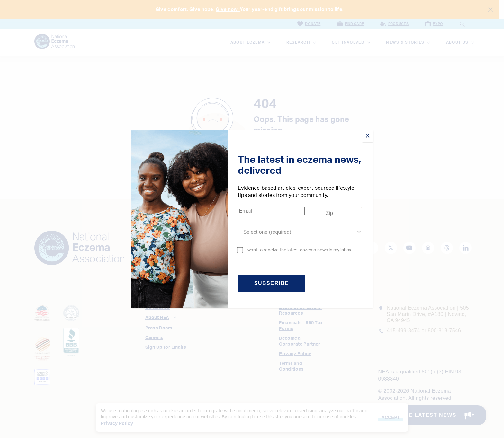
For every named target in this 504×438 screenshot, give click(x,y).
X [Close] (368, 136)
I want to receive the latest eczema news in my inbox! (299, 250)
